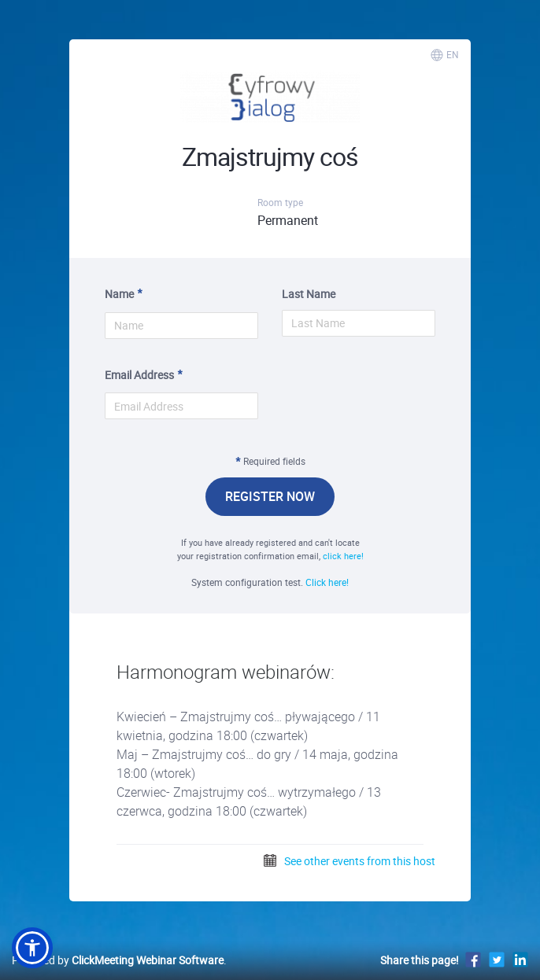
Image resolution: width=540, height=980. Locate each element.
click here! (343, 556)
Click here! (327, 582)
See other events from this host (349, 861)
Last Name (309, 294)
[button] (32, 948)
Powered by (118, 960)
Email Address (139, 375)
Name (119, 294)
